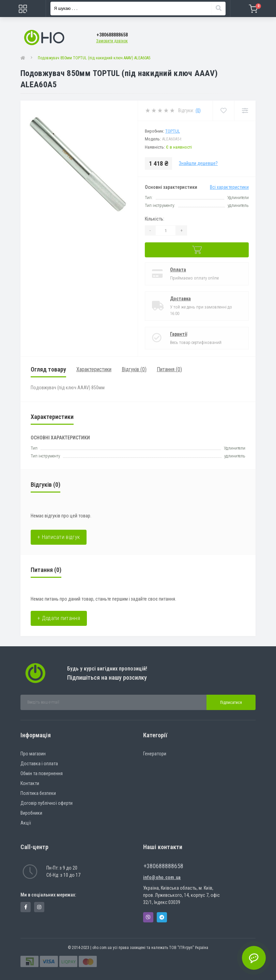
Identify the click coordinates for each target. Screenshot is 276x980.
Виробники (31, 813)
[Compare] (245, 111)
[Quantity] (166, 230)
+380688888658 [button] (163, 866)
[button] (112, 35)
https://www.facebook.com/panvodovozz (26, 907)
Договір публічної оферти (47, 803)
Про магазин (33, 754)
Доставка (180, 299)
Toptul (173, 131)
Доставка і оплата (39, 764)
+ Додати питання (59, 618)
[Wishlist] (223, 111)
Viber (148, 917)
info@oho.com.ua (162, 877)
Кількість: (155, 219)
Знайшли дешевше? (198, 163)
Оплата (178, 270)
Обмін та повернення (42, 773)
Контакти (30, 783)
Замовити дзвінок (112, 41)
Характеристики (94, 369)
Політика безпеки (38, 793)
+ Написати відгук (59, 537)
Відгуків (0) (134, 369)
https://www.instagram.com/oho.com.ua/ (39, 907)
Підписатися (231, 703)
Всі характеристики (229, 187)
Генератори (155, 754)
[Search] (218, 9)
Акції (26, 823)
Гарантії (179, 334)
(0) (198, 110)
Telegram (162, 917)
